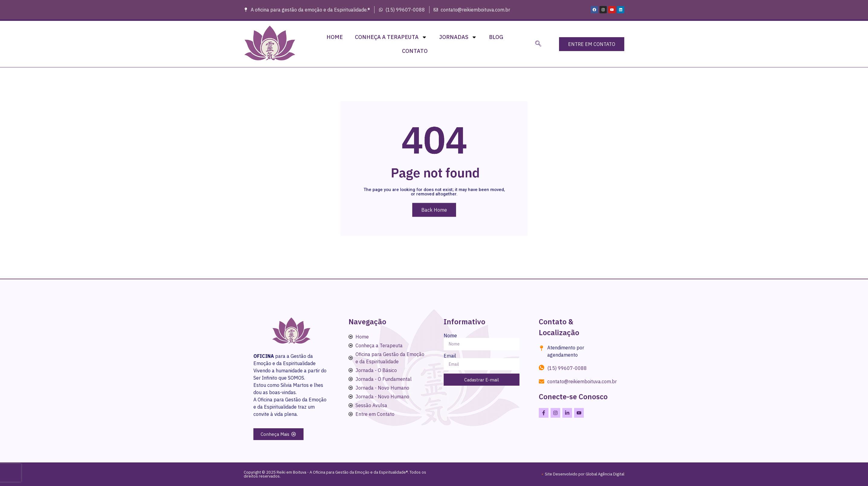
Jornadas (458, 37)
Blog (496, 37)
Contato (415, 51)
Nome (450, 335)
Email (450, 356)
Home (335, 37)
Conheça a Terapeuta (391, 37)
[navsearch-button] (538, 44)
